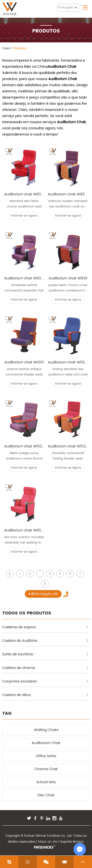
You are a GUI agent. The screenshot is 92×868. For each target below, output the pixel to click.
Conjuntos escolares (46, 681)
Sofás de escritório (46, 654)
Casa (6, 48)
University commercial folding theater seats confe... (68, 456)
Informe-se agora (24, 216)
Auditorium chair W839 (68, 278)
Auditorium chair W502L (68, 362)
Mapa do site (48, 842)
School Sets (46, 782)
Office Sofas (46, 756)
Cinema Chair (46, 769)
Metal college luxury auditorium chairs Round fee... (24, 456)
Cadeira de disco (46, 695)
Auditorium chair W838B (24, 278)
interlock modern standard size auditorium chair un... (68, 204)
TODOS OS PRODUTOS (27, 613)
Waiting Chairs (46, 730)
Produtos (20, 48)
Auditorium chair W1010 (24, 362)
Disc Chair (46, 795)
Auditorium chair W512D (24, 446)
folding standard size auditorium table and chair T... (68, 372)
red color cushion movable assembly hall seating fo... (24, 540)
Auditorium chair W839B (24, 530)
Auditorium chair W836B (24, 194)
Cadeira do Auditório (46, 641)
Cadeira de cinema (46, 668)
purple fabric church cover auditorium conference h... (68, 288)
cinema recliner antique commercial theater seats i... (24, 372)
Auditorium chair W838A (68, 194)
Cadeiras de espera (46, 627)
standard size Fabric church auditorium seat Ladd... (24, 204)
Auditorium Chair (46, 743)
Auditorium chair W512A (68, 446)
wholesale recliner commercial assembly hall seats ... (24, 288)
